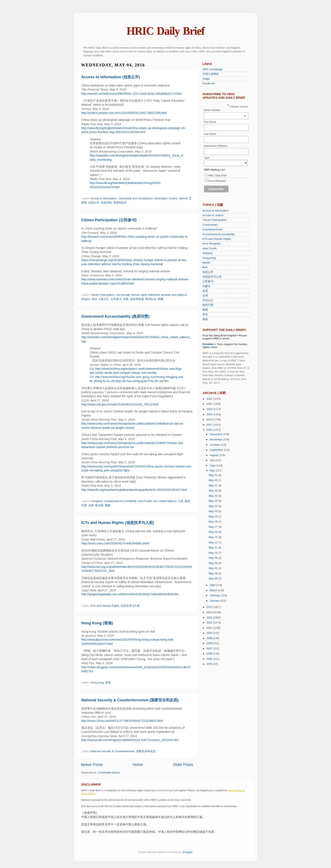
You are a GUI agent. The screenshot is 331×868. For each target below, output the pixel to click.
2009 (210, 638)
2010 (210, 633)
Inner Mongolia (212, 244)
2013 (210, 618)
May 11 (213, 548)
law (155, 501)
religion (86, 299)
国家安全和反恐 (146, 751)
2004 (210, 664)
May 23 (214, 506)
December (216, 434)
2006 (210, 654)
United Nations (167, 501)
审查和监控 (120, 203)
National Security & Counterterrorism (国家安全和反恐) (130, 700)
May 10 (214, 553)
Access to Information (103, 198)
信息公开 (94, 203)
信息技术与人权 (130, 606)
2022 (210, 399)
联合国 (99, 505)
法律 (91, 505)
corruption (97, 501)
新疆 (205, 310)
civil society (123, 295)
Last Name (210, 134)
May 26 (214, 491)
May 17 (214, 527)
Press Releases (217, 181)
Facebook (208, 84)
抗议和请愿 (137, 299)
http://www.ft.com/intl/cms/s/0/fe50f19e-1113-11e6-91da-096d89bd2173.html (131, 94)
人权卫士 (104, 299)
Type (207, 158)
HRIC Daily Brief (166, 31)
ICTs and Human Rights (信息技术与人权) (118, 523)
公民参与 (116, 299)
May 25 (214, 496)
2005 (210, 659)
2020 (210, 409)
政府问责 (208, 305)
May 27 (214, 486)
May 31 (214, 475)
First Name (210, 122)
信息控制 (106, 203)
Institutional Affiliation (216, 146)
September (217, 450)
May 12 (214, 543)
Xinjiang (207, 253)
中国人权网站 (211, 74)
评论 (205, 315)
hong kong (97, 683)
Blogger (187, 852)
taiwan (206, 263)
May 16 (214, 532)
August (214, 455)
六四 (180, 501)
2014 (210, 612)
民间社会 (151, 299)
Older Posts (183, 765)
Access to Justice (213, 215)
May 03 (214, 579)
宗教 (126, 299)
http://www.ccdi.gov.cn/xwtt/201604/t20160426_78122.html (120, 404)
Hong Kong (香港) (97, 623)
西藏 (160, 299)
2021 (210, 404)
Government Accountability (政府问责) (115, 316)
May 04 (214, 574)
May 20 (214, 511)
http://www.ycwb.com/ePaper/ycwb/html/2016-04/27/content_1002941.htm (130, 740)
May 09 (214, 558)
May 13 (214, 537)
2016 (210, 430)
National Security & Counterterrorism (113, 751)
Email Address (225, 110)
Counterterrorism (212, 229)
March (214, 590)
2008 (210, 643)
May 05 (214, 568)
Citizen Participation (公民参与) (109, 220)
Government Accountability (120, 501)
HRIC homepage (213, 69)
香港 (108, 683)
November (216, 440)
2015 (210, 607)
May (213, 471)
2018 (210, 420)
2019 (210, 414)
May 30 (214, 480)
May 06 (214, 563)
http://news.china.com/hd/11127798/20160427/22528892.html (122, 721)
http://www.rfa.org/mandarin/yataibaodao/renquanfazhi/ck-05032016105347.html (134, 490)
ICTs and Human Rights (105, 606)
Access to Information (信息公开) (111, 77)
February (215, 595)
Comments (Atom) (109, 773)
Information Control (166, 198)
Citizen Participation (103, 295)
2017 (210, 425)
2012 (210, 623)
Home (138, 765)
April (213, 585)
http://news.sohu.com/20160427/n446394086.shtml (115, 543)
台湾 (205, 296)
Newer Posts (92, 765)
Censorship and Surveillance (135, 198)
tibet (94, 299)
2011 (210, 628)
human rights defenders (146, 295)
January (215, 601)
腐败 (108, 505)
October (215, 445)
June (213, 466)
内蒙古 (207, 286)
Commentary (210, 225)
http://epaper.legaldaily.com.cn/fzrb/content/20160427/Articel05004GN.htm (130, 594)
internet (183, 198)
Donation (208, 344)
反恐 (205, 291)
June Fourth (145, 501)
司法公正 (208, 300)
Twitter (206, 79)
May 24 (214, 501)
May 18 (214, 522)
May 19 (214, 517)
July (213, 460)
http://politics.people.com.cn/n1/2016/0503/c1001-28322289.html (124, 113)
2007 (210, 649)
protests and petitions (174, 295)
